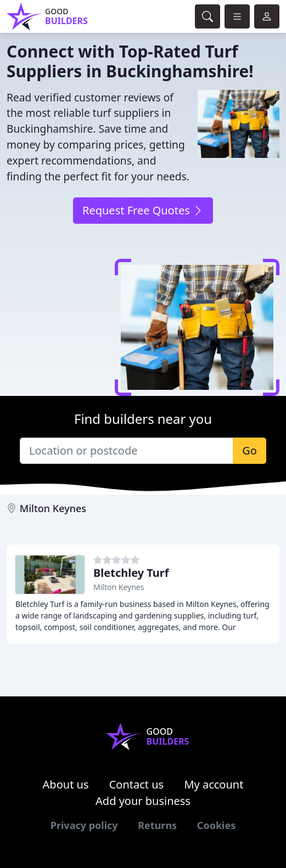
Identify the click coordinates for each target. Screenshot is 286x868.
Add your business (143, 801)
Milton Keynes (53, 508)
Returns (157, 825)
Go (249, 450)
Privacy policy (84, 825)
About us (66, 784)
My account (214, 784)
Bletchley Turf (131, 573)
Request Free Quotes (143, 210)
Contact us (137, 784)
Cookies (216, 825)
